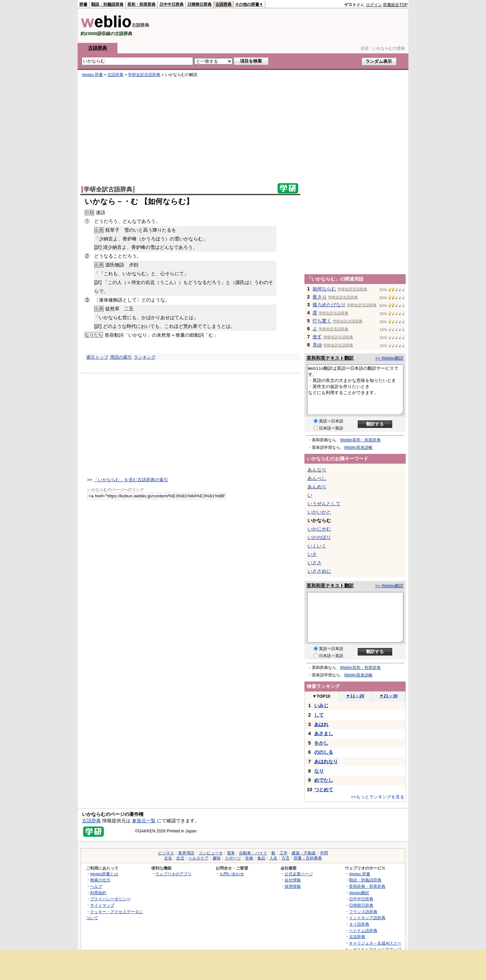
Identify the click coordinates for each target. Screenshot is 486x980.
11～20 (355, 696)
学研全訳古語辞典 (144, 75)
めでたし (324, 780)
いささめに (319, 571)
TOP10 (321, 696)
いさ (312, 554)
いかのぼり (319, 537)
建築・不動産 (304, 853)
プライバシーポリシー (110, 899)
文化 (168, 858)
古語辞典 (223, 4)
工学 (283, 853)
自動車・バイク (253, 853)
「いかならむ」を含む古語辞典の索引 (131, 480)
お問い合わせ (232, 874)
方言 (286, 858)
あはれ (321, 724)
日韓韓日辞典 (199, 4)
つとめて (324, 790)
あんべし (317, 478)
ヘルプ (96, 886)
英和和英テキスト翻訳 (330, 358)
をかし (321, 743)
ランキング (145, 357)
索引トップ (97, 357)
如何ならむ (324, 289)
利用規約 (98, 893)
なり (319, 771)
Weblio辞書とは (104, 874)
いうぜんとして (324, 504)
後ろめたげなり (329, 305)
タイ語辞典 (359, 924)
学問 (324, 853)
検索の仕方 (100, 880)
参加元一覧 (144, 821)
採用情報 (293, 886)
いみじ (321, 705)
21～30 (389, 696)
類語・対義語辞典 (107, 4)
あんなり (317, 470)
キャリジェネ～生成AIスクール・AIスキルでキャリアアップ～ (373, 949)
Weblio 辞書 (92, 75)
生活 (180, 858)
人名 (273, 858)
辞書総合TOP (395, 5)
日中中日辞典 (171, 4)
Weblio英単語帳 (358, 447)
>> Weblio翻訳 (389, 358)
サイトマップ (102, 905)
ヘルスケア (198, 858)
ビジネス (166, 853)
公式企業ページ (299, 874)
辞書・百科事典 (308, 858)
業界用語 (186, 853)
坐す (317, 337)
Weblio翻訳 (359, 893)
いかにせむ (319, 529)
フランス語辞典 (363, 912)
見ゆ (317, 345)
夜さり (320, 297)
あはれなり (326, 762)
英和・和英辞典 (141, 4)
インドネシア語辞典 (367, 918)
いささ (315, 563)
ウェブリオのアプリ (173, 874)
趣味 (217, 858)
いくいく (317, 546)
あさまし (324, 733)
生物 (249, 858)
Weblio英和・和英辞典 (360, 440)
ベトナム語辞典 (363, 931)
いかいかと (319, 512)
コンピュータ (211, 853)
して (319, 715)
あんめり (317, 487)
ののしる (324, 752)
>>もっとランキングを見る (378, 797)
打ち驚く (322, 321)
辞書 (83, 4)
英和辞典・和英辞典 (367, 886)
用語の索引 (121, 357)
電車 (231, 853)
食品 (261, 858)
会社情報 (293, 880)
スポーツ (233, 858)
